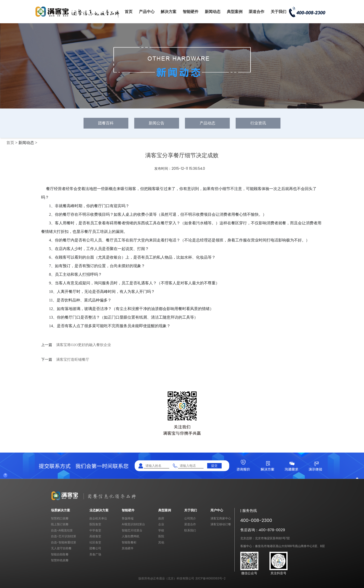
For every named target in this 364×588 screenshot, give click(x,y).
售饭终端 (128, 518)
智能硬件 (191, 12)
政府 (161, 518)
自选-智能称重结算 (64, 542)
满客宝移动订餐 (221, 524)
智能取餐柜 (129, 542)
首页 (129, 12)
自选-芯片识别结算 (64, 536)
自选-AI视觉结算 (62, 530)
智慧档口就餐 (60, 518)
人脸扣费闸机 (131, 536)
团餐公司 (95, 548)
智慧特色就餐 (60, 560)
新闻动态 (213, 12)
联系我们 (190, 530)
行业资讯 (258, 123)
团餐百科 (106, 123)
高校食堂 (95, 536)
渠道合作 (256, 12)
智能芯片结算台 (132, 530)
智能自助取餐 (60, 554)
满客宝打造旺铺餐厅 (73, 360)
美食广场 (95, 554)
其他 (161, 542)
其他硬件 (128, 548)
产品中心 (147, 12)
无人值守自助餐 (61, 548)
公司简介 (190, 518)
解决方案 (169, 12)
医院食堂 (95, 524)
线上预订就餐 (60, 524)
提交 (214, 466)
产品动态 (207, 123)
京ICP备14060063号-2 (210, 578)
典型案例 (235, 12)
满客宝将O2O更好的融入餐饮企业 (84, 345)
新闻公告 (157, 123)
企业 (161, 524)
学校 (161, 530)
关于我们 (279, 12)
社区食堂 (95, 542)
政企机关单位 (98, 518)
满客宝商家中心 (221, 518)
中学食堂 (95, 530)
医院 (161, 536)
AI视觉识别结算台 (133, 524)
